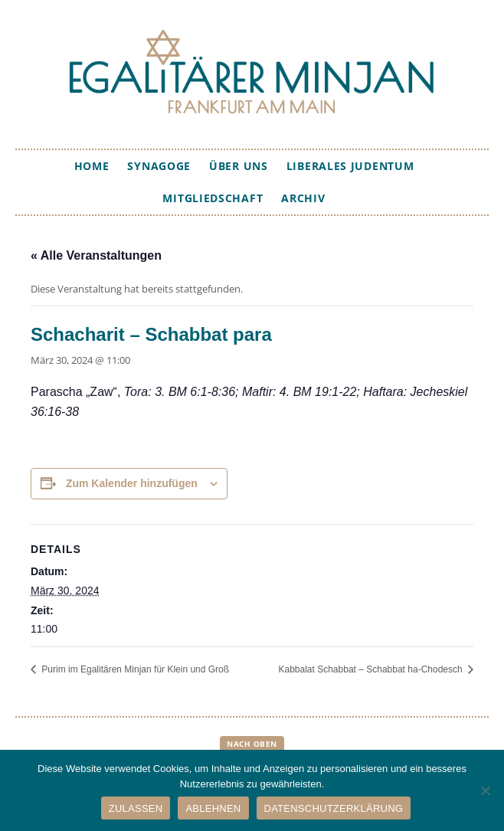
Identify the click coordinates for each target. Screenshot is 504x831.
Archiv (303, 198)
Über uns (239, 166)
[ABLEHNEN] (485, 790)
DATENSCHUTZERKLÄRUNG (334, 808)
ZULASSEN (136, 808)
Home (92, 166)
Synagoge (159, 166)
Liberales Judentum (350, 166)
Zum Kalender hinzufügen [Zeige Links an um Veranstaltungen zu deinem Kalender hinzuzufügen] (132, 483)
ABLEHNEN (213, 808)
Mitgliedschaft (213, 198)
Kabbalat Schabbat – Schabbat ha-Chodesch (371, 669)
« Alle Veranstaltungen (96, 255)
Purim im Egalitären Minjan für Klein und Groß (134, 669)
